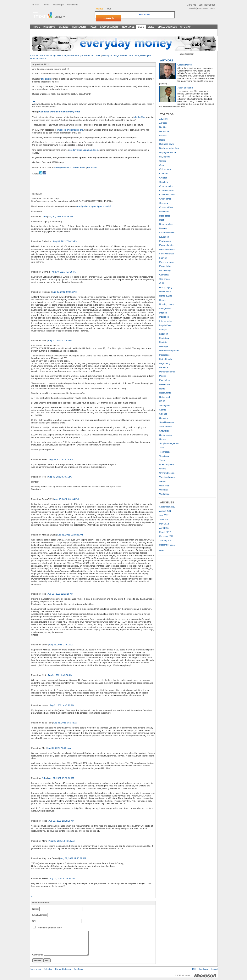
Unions (163, 469)
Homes (163, 300)
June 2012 (164, 519)
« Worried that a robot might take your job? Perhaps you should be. (62, 55)
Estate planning (167, 245)
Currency (164, 203)
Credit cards (165, 199)
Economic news (167, 233)
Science (163, 414)
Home (37, 27)
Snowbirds (164, 431)
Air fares (163, 123)
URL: (35, 921)
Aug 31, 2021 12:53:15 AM (60, 594)
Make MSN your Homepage (201, 5)
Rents (162, 389)
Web (109, 9)
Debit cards (165, 216)
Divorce (163, 228)
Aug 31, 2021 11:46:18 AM (62, 878)
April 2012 (164, 528)
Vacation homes (167, 477)
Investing (49, 27)
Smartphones (166, 427)
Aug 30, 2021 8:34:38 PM (61, 459)
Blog (141, 27)
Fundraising (165, 270)
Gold (162, 283)
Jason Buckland (185, 88)
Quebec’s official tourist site (70, 130)
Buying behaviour (62, 167)
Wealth (163, 481)
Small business (167, 422)
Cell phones (165, 169)
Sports (162, 439)
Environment (165, 241)
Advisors (164, 119)
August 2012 (165, 511)
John (44, 217)
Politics (163, 376)
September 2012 (167, 507)
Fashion (163, 258)
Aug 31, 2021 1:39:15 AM (61, 645)
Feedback (203, 969)
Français (192, 8)
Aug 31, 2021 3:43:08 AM (60, 675)
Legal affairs (165, 325)
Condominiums (167, 190)
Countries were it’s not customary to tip (60, 112)
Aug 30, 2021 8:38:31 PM (60, 477)
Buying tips (165, 157)
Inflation (163, 313)
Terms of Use (36, 969)
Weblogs (164, 490)
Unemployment (167, 464)
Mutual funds (166, 359)
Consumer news (167, 195)
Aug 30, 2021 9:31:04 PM (66, 499)
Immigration (165, 309)
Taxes (93, 27)
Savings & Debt (109, 27)
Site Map (185, 27)
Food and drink (167, 262)
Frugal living (165, 266)
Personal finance (167, 372)
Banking (63, 27)
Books (162, 140)
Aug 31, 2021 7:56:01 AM (59, 748)
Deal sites (164, 212)
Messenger (58, 5)
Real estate (165, 384)
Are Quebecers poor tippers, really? (94, 206)
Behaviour (164, 131)
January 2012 (166, 541)
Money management (169, 351)
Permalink (92, 167)
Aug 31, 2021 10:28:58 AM (61, 821)
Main (98, 55)
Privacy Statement (63, 969)
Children (163, 178)
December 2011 (167, 545)
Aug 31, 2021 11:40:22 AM (73, 858)
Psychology (165, 380)
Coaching (164, 182)
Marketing (164, 338)
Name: (36, 909)
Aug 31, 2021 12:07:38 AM (70, 535)
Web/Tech (164, 486)
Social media (166, 435)
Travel (162, 460)
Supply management (169, 443)
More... (163, 551)
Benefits (163, 136)
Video (151, 27)
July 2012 (164, 515)
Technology (165, 452)
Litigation (164, 334)
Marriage (164, 346)
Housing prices (167, 304)
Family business (167, 249)
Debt (162, 220)
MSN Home (72, 5)
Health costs (165, 292)
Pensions (164, 367)
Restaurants (165, 393)
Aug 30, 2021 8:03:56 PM (64, 292)
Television (164, 456)
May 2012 (164, 524)
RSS (194, 969)
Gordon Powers (185, 65)
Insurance (128, 27)
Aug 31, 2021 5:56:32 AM (65, 723)
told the (139, 117)
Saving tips (165, 405)
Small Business (167, 27)
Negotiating (165, 363)
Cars (162, 165)
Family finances (167, 254)
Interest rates (166, 321)
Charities (164, 173)
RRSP (162, 401)
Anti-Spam (79, 969)
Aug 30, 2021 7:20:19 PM (65, 241)
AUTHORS (167, 60)
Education (164, 237)
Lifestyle (163, 330)
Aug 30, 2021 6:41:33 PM (60, 217)
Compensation (166, 186)
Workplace (165, 494)
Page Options (203, 8)
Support (214, 969)
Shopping (164, 418)
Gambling (164, 275)
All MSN (36, 5)
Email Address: (40, 915)
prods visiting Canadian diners (84, 150)
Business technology (169, 148)
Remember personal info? (47, 928)
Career (163, 161)
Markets (163, 342)
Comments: (38, 955)
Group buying (166, 287)
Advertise (48, 969)
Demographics (166, 224)
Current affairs (79, 167)
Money (60, 17)
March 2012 (165, 532)
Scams (163, 410)
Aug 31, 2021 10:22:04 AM (61, 778)
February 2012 (166, 536)
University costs (167, 473)
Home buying (166, 296)
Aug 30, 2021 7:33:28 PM (64, 272)
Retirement (79, 27)
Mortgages (165, 355)
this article (46, 79)
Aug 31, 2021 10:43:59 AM (62, 841)
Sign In (213, 8)
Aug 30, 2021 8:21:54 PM (60, 341)
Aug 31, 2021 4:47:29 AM (62, 705)
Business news (167, 144)
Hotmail (46, 5)
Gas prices (165, 279)
